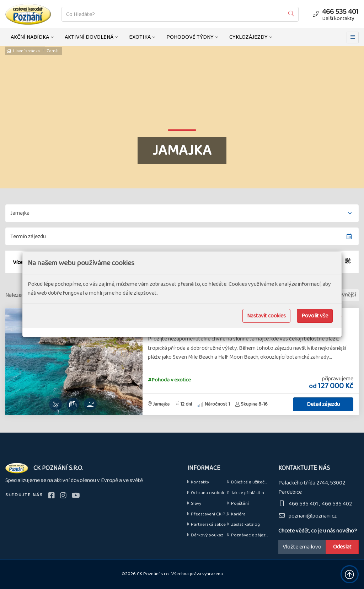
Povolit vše (315, 316)
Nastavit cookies (266, 316)
